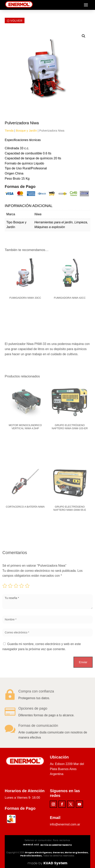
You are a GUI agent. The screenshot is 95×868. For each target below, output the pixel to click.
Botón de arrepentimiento (56, 845)
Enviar (83, 662)
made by (47, 863)
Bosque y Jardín (26, 131)
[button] (84, 36)
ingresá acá (31, 845)
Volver (16, 21)
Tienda (9, 131)
